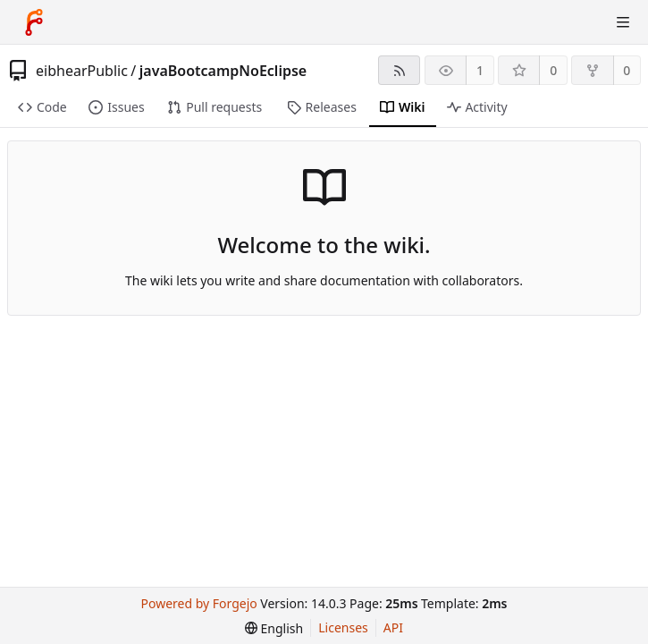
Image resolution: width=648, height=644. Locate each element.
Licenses (343, 627)
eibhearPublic (82, 71)
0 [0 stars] (553, 70)
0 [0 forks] (627, 70)
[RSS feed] (399, 70)
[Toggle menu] (623, 22)
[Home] (34, 22)
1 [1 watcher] (480, 70)
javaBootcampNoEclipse (223, 71)
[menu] (274, 628)
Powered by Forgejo (199, 603)
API (393, 627)
